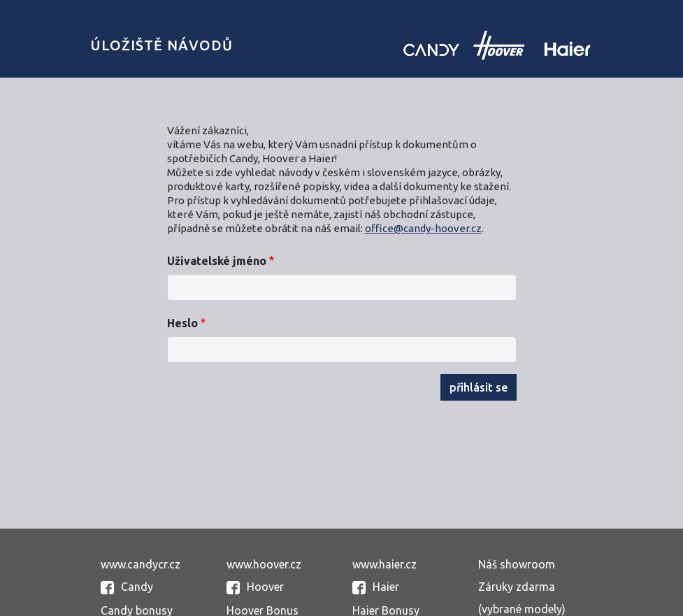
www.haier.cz (384, 564)
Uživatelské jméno (217, 261)
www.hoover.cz (264, 564)
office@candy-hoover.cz (423, 228)
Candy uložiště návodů (497, 45)
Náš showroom (517, 564)
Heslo (182, 323)
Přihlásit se (479, 387)
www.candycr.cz (141, 564)
